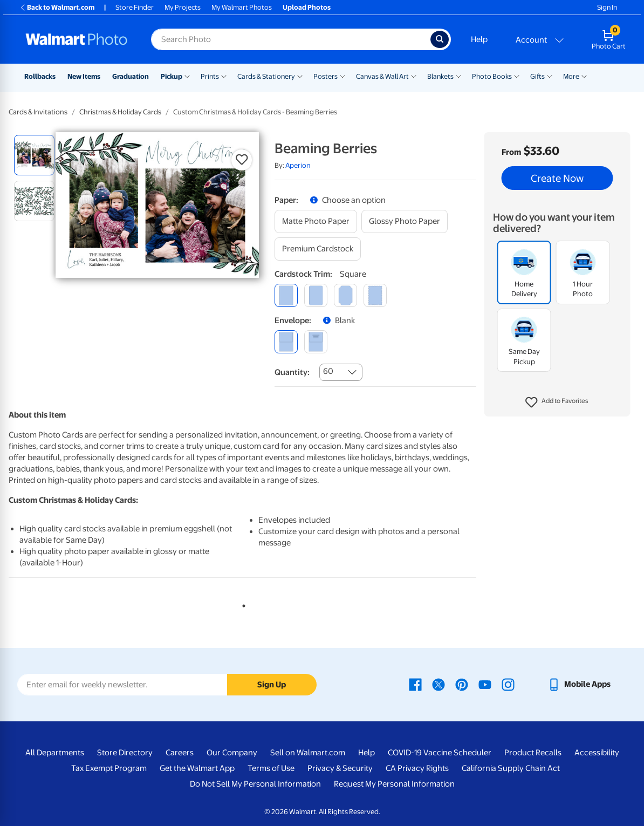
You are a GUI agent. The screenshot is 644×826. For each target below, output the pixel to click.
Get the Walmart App (197, 768)
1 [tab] (242, 604)
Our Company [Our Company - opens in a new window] (232, 753)
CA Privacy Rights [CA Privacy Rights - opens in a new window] (417, 768)
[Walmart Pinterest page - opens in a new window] (462, 684)
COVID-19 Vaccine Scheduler (440, 753)
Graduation (131, 76)
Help (479, 39)
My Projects (183, 7)
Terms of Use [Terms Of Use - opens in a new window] (271, 768)
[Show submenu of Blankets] (458, 76)
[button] (557, 402)
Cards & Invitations (38, 112)
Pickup (172, 76)
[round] (316, 295)
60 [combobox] (328, 371)
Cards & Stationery (266, 76)
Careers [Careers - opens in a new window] (180, 753)
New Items (84, 76)
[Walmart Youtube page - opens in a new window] (485, 684)
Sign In (607, 7)
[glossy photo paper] (405, 221)
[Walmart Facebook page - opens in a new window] (415, 684)
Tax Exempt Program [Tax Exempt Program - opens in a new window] (109, 768)
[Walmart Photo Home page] (77, 39)
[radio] (34, 155)
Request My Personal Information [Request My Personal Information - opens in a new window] (394, 784)
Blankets (440, 76)
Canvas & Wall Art (382, 76)
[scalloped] (375, 295)
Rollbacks (40, 76)
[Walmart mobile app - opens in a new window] (579, 684)
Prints (210, 76)
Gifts (537, 76)
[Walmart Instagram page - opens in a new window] (508, 684)
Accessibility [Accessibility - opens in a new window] (597, 753)
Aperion (298, 165)
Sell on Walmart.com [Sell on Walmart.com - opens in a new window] (308, 753)
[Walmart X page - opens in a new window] (439, 684)
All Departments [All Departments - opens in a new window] (55, 753)
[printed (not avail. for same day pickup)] (316, 342)
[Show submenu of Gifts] (550, 76)
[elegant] (345, 295)
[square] (286, 295)
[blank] (286, 342)
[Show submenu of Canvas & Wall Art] (414, 76)
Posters (326, 76)
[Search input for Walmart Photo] (291, 39)
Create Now (557, 178)
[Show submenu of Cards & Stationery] (300, 76)
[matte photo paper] (316, 221)
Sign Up (272, 685)
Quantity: (292, 372)
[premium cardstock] (318, 249)
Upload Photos (307, 7)
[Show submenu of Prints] (224, 76)
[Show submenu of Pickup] (187, 76)
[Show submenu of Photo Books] (517, 76)
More (571, 76)
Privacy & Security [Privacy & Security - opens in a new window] (340, 768)
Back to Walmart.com (57, 7)
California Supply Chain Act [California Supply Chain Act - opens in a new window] (511, 768)
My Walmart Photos (242, 7)
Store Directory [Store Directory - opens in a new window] (125, 753)
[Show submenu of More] (584, 76)
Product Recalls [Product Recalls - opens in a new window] (533, 753)
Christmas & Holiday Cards (120, 112)
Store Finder (135, 7)
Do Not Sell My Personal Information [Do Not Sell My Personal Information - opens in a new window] (255, 784)
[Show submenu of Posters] (342, 76)
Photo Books (492, 76)
